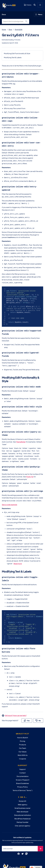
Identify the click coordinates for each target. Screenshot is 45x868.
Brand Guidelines (23, 764)
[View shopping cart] (28, 5)
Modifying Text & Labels (13, 57)
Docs (10, 29)
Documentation (23, 757)
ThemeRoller (21, 430)
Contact (22, 754)
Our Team (23, 729)
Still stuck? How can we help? (16, 696)
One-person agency (22, 806)
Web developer (23, 792)
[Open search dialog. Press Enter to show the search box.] (35, 5)
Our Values (22, 732)
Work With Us (23, 736)
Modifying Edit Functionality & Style (17, 53)
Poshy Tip (30, 464)
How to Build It (23, 718)
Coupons (22, 739)
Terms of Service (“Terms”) (23, 771)
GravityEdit (19, 29)
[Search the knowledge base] (14, 21)
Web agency (23, 785)
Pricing (22, 722)
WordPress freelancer (22, 799)
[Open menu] (40, 5)
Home (4, 29)
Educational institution (23, 796)
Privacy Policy (22, 768)
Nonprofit (22, 782)
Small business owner (22, 789)
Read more (18, 548)
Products (23, 725)
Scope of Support (23, 761)
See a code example (9, 491)
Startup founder (22, 803)
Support (22, 750)
